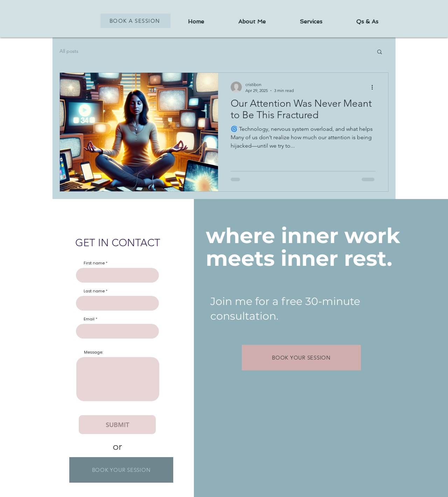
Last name (94, 291)
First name (94, 263)
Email (89, 319)
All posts (69, 51)
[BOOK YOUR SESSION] (121, 470)
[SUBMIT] (117, 425)
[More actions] (374, 87)
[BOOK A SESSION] (135, 21)
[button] (380, 52)
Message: (93, 352)
